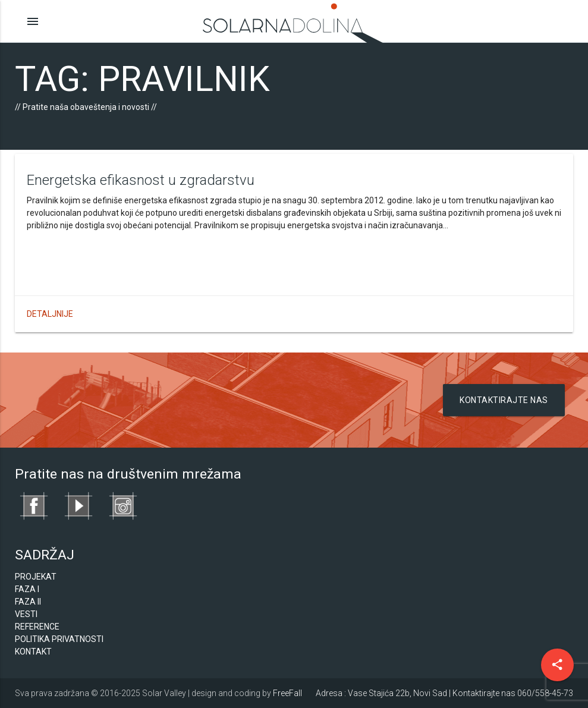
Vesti (26, 614)
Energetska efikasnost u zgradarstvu (141, 180)
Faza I (27, 589)
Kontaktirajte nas (504, 400)
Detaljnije (50, 314)
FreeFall (287, 693)
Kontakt (33, 652)
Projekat (36, 577)
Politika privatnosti (59, 639)
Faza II (28, 602)
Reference (37, 627)
